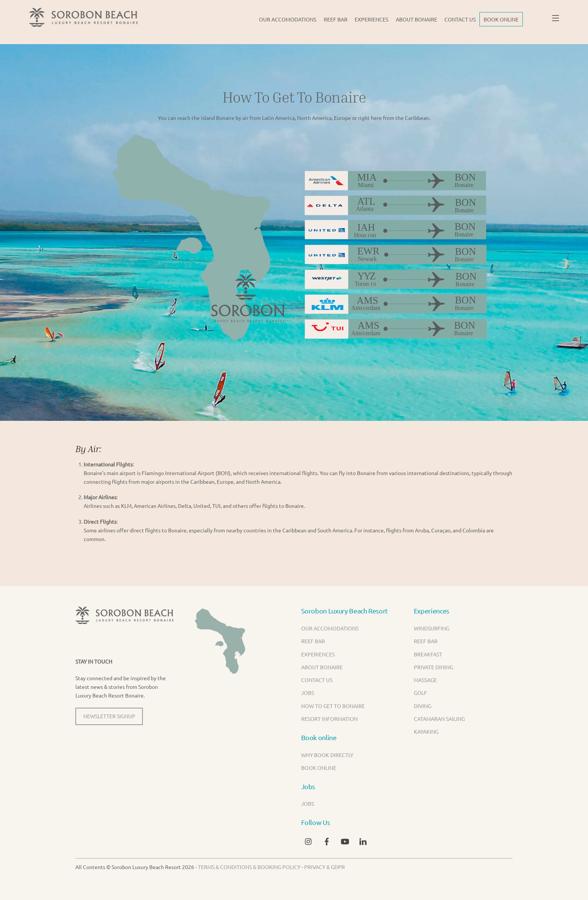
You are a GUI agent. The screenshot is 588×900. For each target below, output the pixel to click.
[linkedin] (363, 840)
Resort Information (329, 719)
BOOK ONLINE (501, 19)
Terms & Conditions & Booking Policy (249, 867)
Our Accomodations (288, 19)
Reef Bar (336, 19)
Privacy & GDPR (325, 867)
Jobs (308, 693)
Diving (423, 706)
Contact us (460, 19)
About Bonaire (416, 19)
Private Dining (433, 667)
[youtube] (345, 840)
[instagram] (309, 840)
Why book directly (327, 755)
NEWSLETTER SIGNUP (109, 716)
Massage (425, 680)
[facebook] (327, 840)
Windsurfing (432, 628)
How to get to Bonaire (333, 706)
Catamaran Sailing (439, 719)
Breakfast (428, 654)
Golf (420, 693)
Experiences (371, 19)
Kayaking (426, 731)
